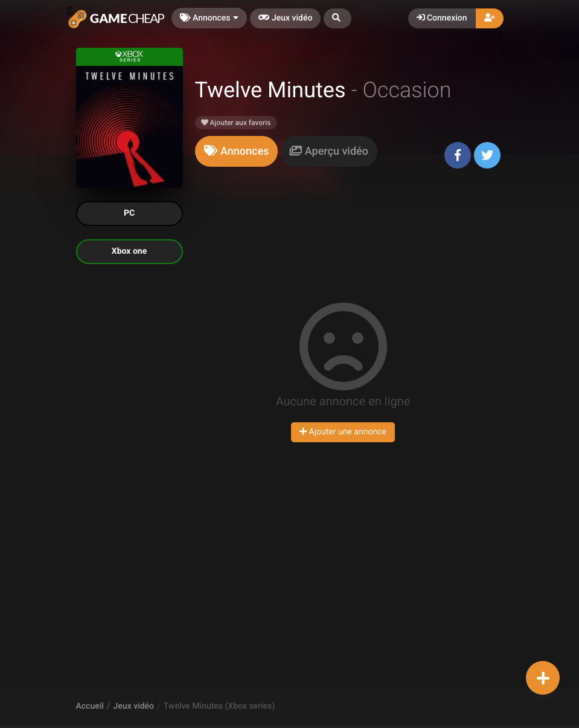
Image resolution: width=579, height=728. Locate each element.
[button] (337, 18)
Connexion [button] (442, 18)
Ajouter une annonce (343, 432)
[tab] (237, 151)
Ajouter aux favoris (236, 123)
